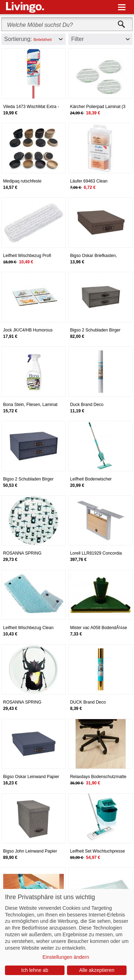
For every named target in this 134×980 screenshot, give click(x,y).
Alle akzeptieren (97, 970)
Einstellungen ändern (66, 957)
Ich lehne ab (35, 970)
